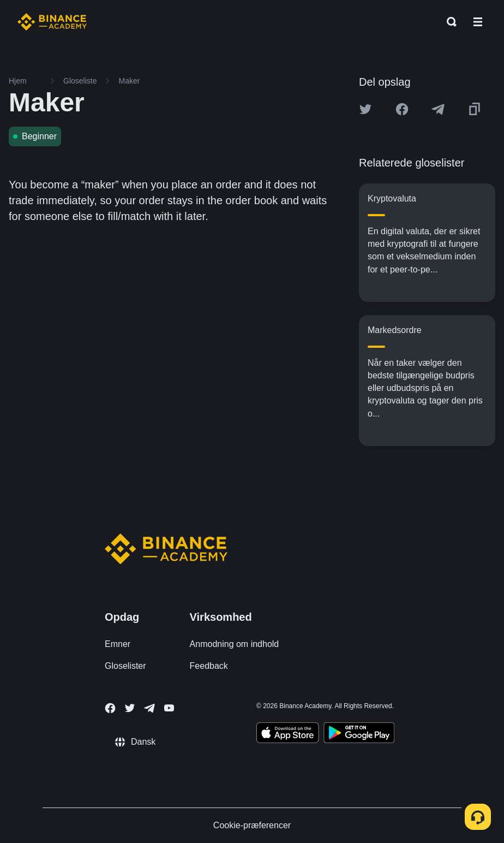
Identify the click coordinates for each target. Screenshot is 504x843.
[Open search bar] (448, 22)
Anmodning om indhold (235, 644)
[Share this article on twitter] (365, 109)
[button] (478, 22)
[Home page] (52, 22)
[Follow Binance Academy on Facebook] (110, 708)
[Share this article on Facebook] (402, 109)
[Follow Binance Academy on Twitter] (130, 708)
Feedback (209, 666)
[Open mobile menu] (478, 22)
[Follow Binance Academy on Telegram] (149, 708)
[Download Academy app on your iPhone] (288, 734)
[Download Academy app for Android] (359, 734)
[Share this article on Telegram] (438, 109)
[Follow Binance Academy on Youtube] (169, 708)
